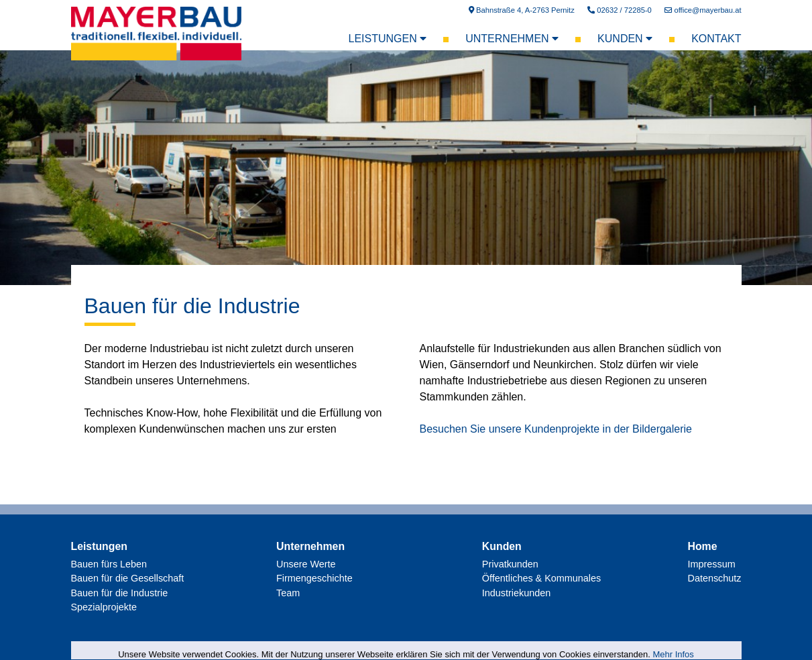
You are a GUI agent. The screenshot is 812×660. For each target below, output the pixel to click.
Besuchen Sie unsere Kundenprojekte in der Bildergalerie (556, 429)
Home (702, 546)
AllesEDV (728, 643)
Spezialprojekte (104, 607)
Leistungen (388, 39)
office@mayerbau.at (703, 10)
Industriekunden (516, 593)
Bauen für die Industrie (192, 306)
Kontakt (716, 39)
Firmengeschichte (314, 578)
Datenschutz (714, 578)
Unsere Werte (306, 564)
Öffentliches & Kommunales (541, 578)
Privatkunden (510, 564)
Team (288, 593)
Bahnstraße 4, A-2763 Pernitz (522, 10)
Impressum (711, 564)
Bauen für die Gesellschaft (128, 578)
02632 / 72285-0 (620, 10)
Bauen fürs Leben (109, 564)
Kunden (625, 39)
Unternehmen (512, 39)
